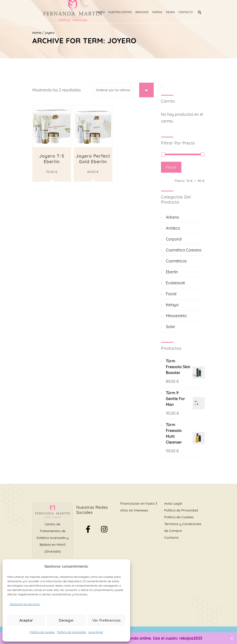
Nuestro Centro (123, 12)
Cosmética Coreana (184, 250)
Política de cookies (42, 632)
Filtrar (171, 167)
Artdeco (173, 228)
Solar (170, 327)
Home (37, 33)
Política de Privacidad (181, 510)
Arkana (172, 217)
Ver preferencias (106, 620)
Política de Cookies (179, 517)
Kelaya (172, 305)
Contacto (189, 12)
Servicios (145, 12)
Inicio (104, 12)
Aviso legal (96, 632)
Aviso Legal (173, 503)
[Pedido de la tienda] (123, 90)
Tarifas (160, 12)
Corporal (174, 239)
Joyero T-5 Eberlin (52, 159)
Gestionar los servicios (25, 604)
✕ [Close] (232, 638)
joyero (50, 33)
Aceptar (26, 620)
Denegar (66, 620)
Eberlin (172, 272)
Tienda (174, 12)
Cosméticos (176, 261)
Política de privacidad (72, 632)
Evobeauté (175, 283)
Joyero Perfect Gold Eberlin (93, 159)
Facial (171, 294)
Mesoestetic (177, 316)
